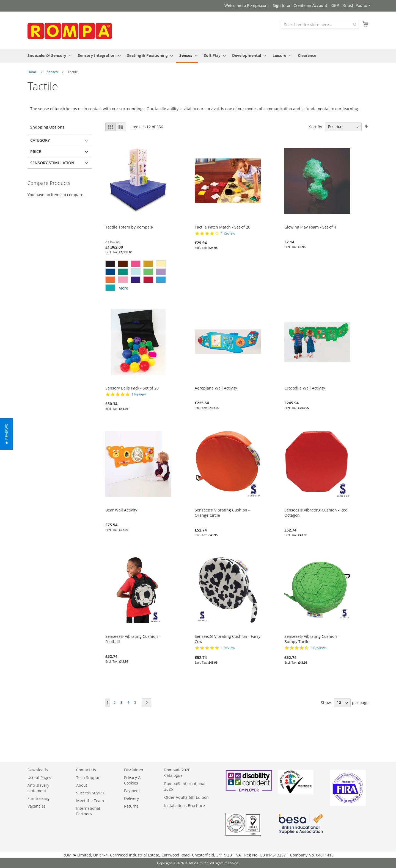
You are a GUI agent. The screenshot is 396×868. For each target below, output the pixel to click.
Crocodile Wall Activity (305, 388)
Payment (132, 791)
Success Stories (90, 793)
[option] (110, 264)
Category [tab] (40, 140)
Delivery (131, 798)
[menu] (198, 56)
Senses (52, 72)
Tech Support (89, 777)
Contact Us (86, 770)
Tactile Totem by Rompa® (129, 227)
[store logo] (69, 30)
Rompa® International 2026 (185, 786)
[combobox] (320, 24)
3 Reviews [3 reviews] (318, 648)
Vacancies (37, 806)
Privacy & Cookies (132, 780)
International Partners (88, 811)
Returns (131, 806)
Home (32, 72)
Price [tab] (36, 151)
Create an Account (310, 5)
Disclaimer (134, 770)
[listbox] (138, 276)
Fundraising (38, 798)
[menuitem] (48, 55)
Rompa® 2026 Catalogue (177, 773)
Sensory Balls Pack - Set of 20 (132, 388)
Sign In (279, 5)
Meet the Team (90, 801)
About (82, 785)
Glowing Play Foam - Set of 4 (310, 227)
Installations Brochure (185, 806)
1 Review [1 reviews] (228, 233)
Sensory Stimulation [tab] (52, 163)
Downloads (38, 770)
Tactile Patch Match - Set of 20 (222, 227)
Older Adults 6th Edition (186, 797)
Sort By (316, 126)
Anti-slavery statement (38, 788)
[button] (351, 6)
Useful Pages (39, 777)
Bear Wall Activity (121, 510)
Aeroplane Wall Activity (216, 388)
